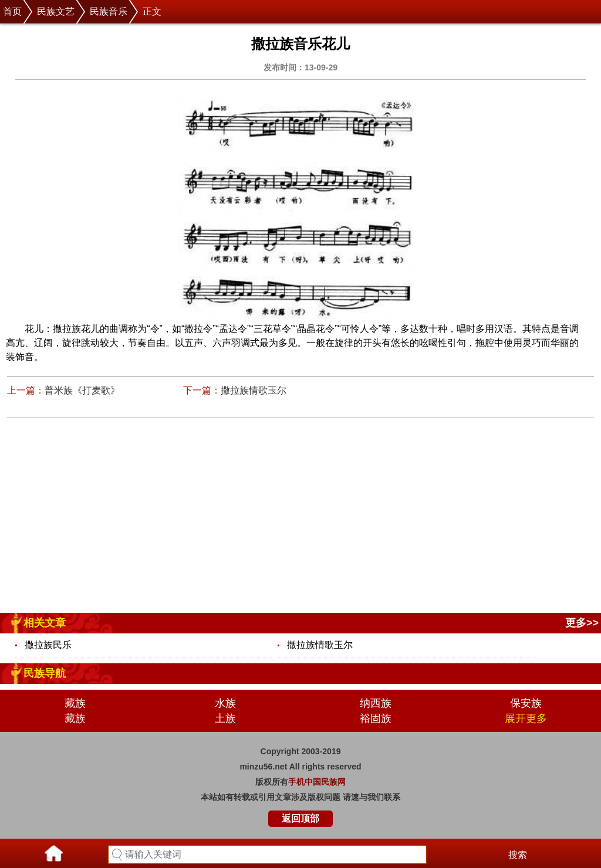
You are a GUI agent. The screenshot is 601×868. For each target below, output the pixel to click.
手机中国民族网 (317, 782)
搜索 (518, 855)
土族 (225, 718)
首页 (12, 11)
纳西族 (376, 703)
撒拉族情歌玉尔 (254, 390)
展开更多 (526, 718)
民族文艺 (56, 11)
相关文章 (45, 623)
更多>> (582, 623)
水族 (225, 703)
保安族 (526, 703)
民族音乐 (109, 11)
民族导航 (45, 673)
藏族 (75, 703)
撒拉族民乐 (48, 645)
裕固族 (376, 718)
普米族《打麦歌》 (82, 390)
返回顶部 (300, 818)
